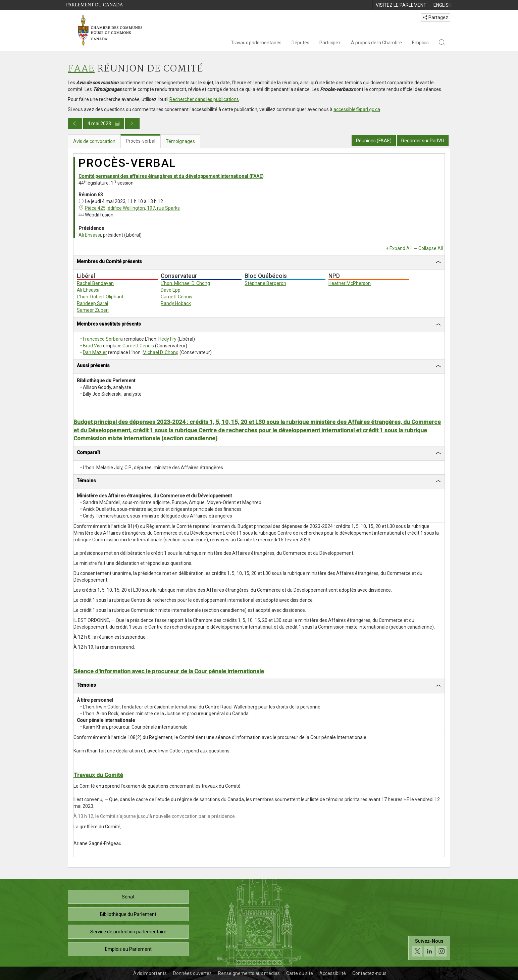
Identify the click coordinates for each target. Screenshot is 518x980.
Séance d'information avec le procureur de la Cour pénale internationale (169, 671)
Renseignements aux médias (249, 973)
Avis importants (150, 973)
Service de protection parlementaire (128, 932)
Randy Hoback (176, 303)
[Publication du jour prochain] (132, 124)
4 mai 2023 (104, 124)
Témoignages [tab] (180, 141)
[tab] (259, 263)
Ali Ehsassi (90, 235)
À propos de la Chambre (376, 43)
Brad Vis (92, 346)
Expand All (401, 248)
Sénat (128, 897)
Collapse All (431, 248)
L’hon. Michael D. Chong (185, 283)
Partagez (435, 17)
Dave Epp (171, 290)
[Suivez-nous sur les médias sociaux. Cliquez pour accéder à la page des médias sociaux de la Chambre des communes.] (429, 948)
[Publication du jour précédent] (75, 124)
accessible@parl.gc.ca (357, 109)
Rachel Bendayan (95, 283)
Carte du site (300, 973)
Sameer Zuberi (93, 310)
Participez (330, 43)
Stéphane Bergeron (265, 283)
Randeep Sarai (92, 303)
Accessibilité (333, 973)
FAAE (81, 69)
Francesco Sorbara (103, 339)
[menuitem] (401, 5)
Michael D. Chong (161, 352)
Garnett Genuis (176, 297)
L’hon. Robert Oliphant (100, 297)
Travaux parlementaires (256, 43)
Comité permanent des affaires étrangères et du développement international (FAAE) (171, 176)
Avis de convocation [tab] (94, 141)
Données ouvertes (192, 973)
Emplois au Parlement (128, 949)
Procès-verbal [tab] (141, 141)
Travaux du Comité (98, 775)
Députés (300, 43)
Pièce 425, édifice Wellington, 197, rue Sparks (132, 208)
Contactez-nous (369, 973)
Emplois (420, 43)
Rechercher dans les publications (204, 99)
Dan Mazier (95, 352)
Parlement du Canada (95, 5)
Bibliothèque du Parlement (128, 914)
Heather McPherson (350, 283)
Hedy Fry (167, 339)
